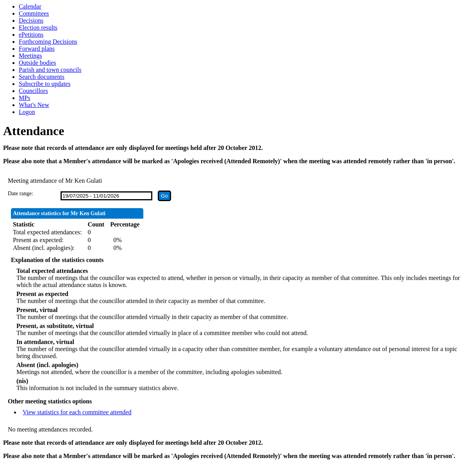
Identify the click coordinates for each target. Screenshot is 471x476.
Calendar (30, 6)
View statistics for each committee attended (77, 412)
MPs (24, 98)
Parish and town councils (50, 70)
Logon (27, 112)
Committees (34, 13)
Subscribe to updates (45, 84)
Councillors (33, 91)
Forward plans (37, 49)
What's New (34, 105)
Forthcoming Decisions (48, 42)
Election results (38, 28)
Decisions (31, 21)
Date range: (21, 193)
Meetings (30, 56)
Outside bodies (37, 63)
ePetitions (31, 35)
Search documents (42, 77)
